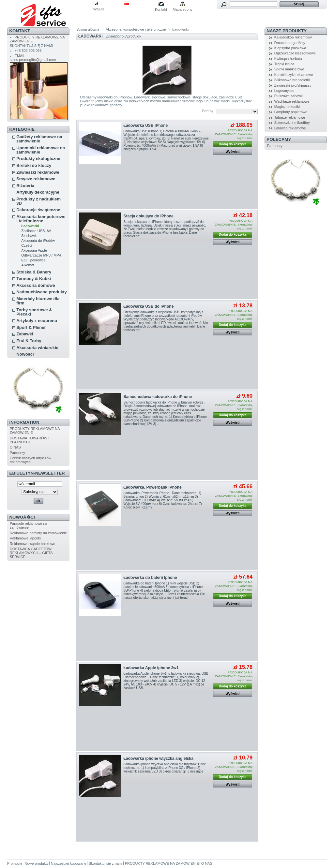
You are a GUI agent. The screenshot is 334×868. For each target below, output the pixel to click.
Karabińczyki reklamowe (294, 75)
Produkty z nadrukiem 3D (38, 201)
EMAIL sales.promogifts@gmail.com (33, 58)
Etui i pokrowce (33, 260)
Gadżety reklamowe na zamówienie (39, 139)
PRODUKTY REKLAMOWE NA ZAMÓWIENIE (162, 863)
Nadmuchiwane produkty (42, 292)
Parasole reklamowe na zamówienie (29, 525)
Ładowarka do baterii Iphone (150, 578)
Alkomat (28, 265)
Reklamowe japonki (25, 538)
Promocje (15, 863)
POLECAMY (279, 139)
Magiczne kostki (287, 107)
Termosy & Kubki (34, 279)
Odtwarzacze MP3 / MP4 (41, 255)
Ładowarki (30, 226)
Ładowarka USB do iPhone (149, 306)
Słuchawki (29, 236)
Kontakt (161, 9)
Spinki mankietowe (289, 69)
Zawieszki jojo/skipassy (293, 85)
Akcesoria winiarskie (37, 348)
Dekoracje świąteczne (38, 210)
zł (96, 4)
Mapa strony (182, 9)
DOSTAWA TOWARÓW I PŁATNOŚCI (30, 440)
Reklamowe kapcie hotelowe (32, 544)
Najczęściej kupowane (69, 863)
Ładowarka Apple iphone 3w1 (151, 668)
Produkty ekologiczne (38, 159)
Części (27, 245)
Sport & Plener (31, 327)
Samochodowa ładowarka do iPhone (158, 397)
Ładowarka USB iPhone (146, 125)
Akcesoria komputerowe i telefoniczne (41, 219)
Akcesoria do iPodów (38, 241)
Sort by (208, 111)
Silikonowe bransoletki (292, 80)
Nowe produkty (36, 863)
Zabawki (25, 334)
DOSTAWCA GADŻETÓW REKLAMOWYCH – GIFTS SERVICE (31, 553)
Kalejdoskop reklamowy (293, 37)
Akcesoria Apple (34, 250)
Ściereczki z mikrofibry (292, 123)
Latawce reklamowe (290, 128)
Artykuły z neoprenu (37, 321)
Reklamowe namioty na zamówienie (38, 533)
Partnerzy (17, 453)
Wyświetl (233, 152)
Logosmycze (284, 91)
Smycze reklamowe (36, 179)
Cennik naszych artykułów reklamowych (30, 460)
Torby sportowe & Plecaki (34, 312)
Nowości (25, 354)
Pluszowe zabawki (289, 96)
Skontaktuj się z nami (106, 863)
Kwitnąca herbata (288, 59)
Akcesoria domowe (36, 285)
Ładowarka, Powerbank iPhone (153, 487)
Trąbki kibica (284, 64)
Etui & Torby (29, 341)
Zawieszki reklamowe (38, 172)
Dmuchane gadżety (290, 43)
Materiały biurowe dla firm (38, 301)
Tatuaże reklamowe (290, 117)
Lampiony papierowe (291, 112)
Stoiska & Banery (34, 272)
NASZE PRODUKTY (287, 31)
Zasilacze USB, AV (36, 231)
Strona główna (88, 29)
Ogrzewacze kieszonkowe (295, 53)
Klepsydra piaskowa (290, 48)
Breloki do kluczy (34, 165)
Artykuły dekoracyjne (38, 192)
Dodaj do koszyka (233, 144)
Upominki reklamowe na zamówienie (41, 150)
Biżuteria (25, 186)
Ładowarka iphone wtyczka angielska (159, 758)
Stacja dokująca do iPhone (149, 216)
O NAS (15, 447)
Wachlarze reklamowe (292, 101)
